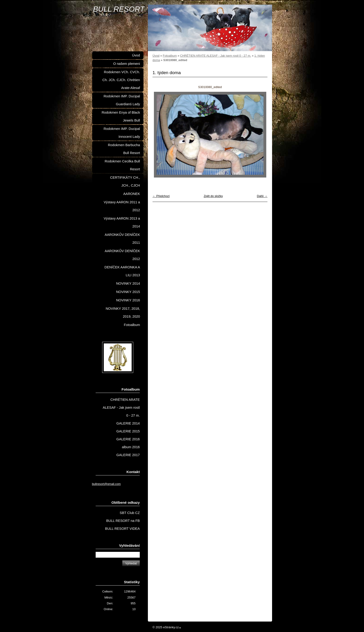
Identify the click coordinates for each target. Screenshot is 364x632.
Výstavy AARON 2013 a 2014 (122, 222)
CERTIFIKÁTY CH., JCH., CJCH (125, 181)
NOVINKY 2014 (128, 283)
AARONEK (132, 194)
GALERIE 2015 (128, 431)
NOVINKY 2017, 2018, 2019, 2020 (123, 313)
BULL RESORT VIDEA (122, 529)
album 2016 (131, 447)
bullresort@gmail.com (106, 484)
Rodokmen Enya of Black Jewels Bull (121, 116)
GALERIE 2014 (128, 423)
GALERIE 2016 (128, 439)
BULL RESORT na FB (123, 521)
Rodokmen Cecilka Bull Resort (122, 165)
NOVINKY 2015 (128, 292)
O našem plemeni (127, 64)
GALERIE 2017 (128, 455)
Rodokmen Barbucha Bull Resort (124, 149)
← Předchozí (161, 196)
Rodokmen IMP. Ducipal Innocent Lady (122, 133)
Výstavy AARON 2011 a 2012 (122, 206)
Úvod (156, 56)
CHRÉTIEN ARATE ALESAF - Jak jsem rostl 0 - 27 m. (216, 56)
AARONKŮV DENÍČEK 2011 (122, 239)
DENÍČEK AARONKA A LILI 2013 (122, 271)
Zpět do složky (213, 196)
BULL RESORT (119, 9)
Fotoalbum (170, 56)
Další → (262, 196)
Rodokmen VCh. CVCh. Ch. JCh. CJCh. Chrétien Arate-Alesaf (121, 80)
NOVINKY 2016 (128, 300)
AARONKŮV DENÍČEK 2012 (122, 255)
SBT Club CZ (130, 513)
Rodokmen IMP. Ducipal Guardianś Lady (122, 100)
